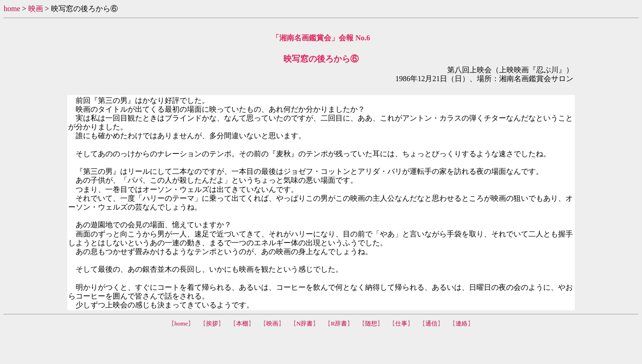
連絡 (462, 323)
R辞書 (339, 323)
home (12, 9)
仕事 (401, 323)
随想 (371, 323)
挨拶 (212, 323)
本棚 (242, 323)
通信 (431, 323)
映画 (36, 9)
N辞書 (305, 323)
